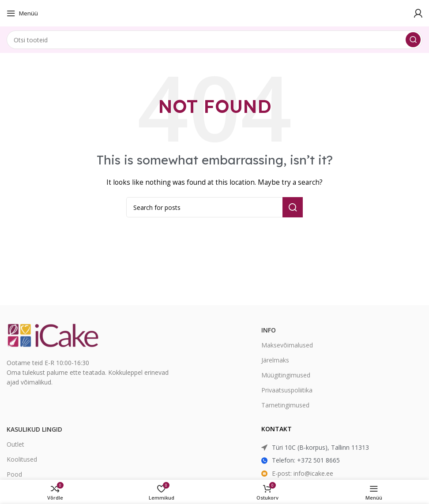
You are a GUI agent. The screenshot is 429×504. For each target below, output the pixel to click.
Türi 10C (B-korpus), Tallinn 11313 (320, 447)
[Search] (214, 40)
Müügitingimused (286, 375)
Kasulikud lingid (34, 429)
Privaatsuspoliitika (287, 390)
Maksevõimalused (287, 345)
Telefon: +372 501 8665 (306, 460)
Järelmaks (275, 360)
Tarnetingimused (285, 405)
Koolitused (22, 459)
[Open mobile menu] (22, 13)
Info (269, 330)
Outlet (15, 444)
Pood (14, 474)
